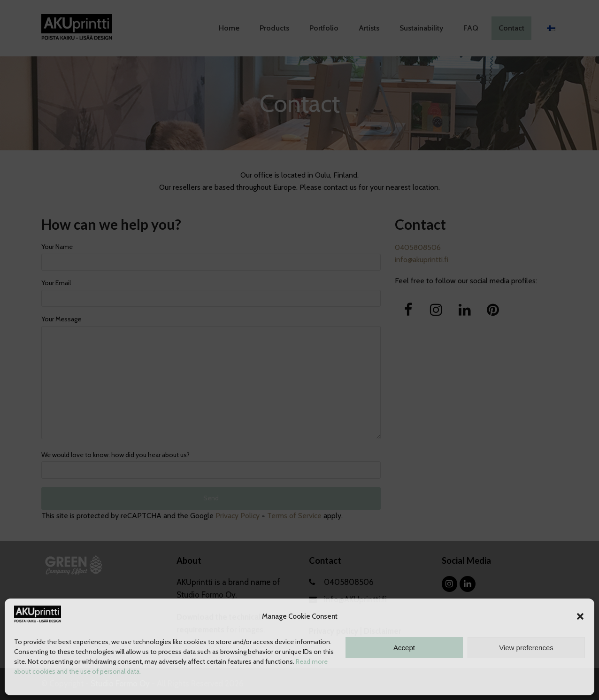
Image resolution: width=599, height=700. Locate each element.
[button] (580, 616)
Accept (404, 648)
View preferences (526, 648)
